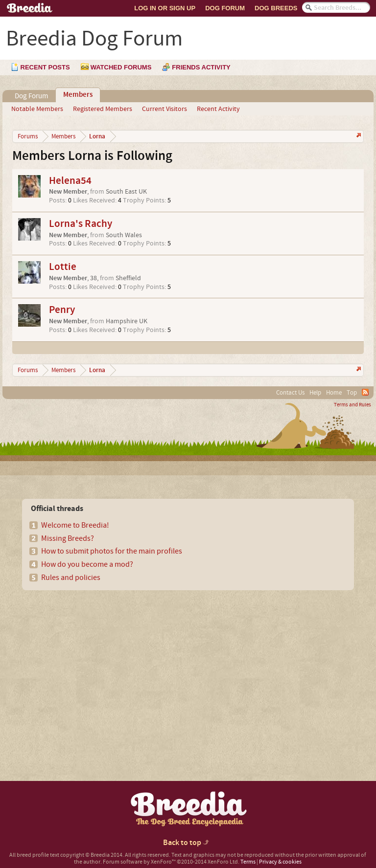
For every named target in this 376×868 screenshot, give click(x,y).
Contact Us (290, 393)
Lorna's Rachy (81, 224)
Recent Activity (218, 109)
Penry (62, 310)
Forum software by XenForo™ (171, 862)
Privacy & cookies (280, 862)
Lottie (63, 267)
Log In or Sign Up (165, 8)
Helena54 (70, 181)
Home (334, 393)
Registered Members (103, 109)
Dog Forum (225, 8)
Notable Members (37, 109)
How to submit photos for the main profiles (112, 551)
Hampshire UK (127, 321)
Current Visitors (164, 109)
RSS (365, 392)
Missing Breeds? (68, 538)
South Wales (124, 235)
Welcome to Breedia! (75, 525)
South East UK (126, 192)
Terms (248, 862)
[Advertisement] (94, 668)
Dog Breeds (276, 8)
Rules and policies (71, 578)
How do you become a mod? (87, 564)
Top (352, 393)
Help (315, 393)
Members (78, 95)
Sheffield (128, 278)
